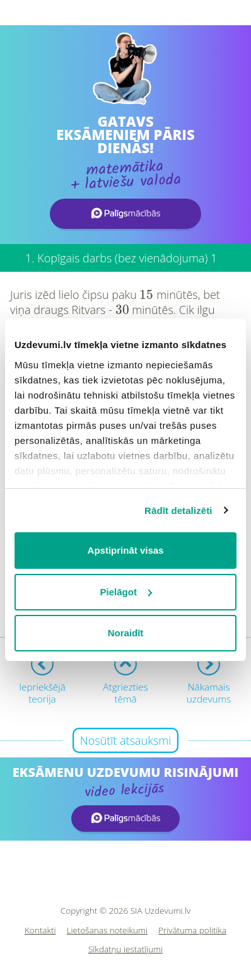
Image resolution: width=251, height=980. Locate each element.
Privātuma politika (192, 930)
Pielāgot (126, 592)
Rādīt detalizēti (178, 510)
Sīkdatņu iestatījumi (125, 949)
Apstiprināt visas (126, 550)
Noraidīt (126, 633)
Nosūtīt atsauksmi (126, 740)
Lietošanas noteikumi (108, 930)
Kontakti (40, 930)
